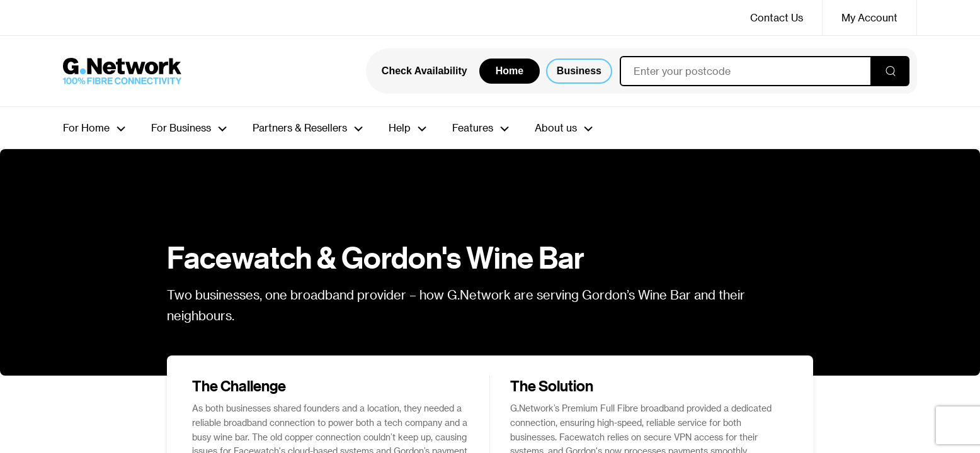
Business (579, 71)
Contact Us (777, 17)
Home (510, 71)
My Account (869, 17)
